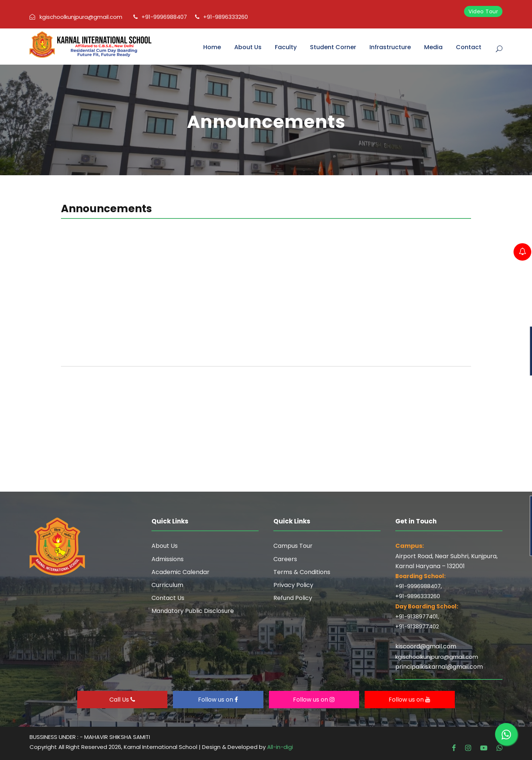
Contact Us (168, 598)
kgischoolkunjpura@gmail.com (76, 17)
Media (433, 47)
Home (212, 47)
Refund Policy (293, 598)
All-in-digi (280, 747)
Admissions (168, 559)
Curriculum (167, 585)
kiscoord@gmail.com (426, 646)
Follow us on (218, 700)
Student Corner (333, 47)
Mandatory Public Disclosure (193, 611)
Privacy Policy (293, 585)
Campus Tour (293, 546)
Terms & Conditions (302, 572)
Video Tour (483, 11)
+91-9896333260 (221, 17)
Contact (469, 47)
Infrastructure (390, 47)
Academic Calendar (180, 572)
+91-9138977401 (417, 616)
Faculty (286, 47)
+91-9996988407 (160, 17)
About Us (248, 47)
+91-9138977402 (417, 626)
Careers (285, 559)
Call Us (122, 700)
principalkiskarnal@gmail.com (439, 667)
